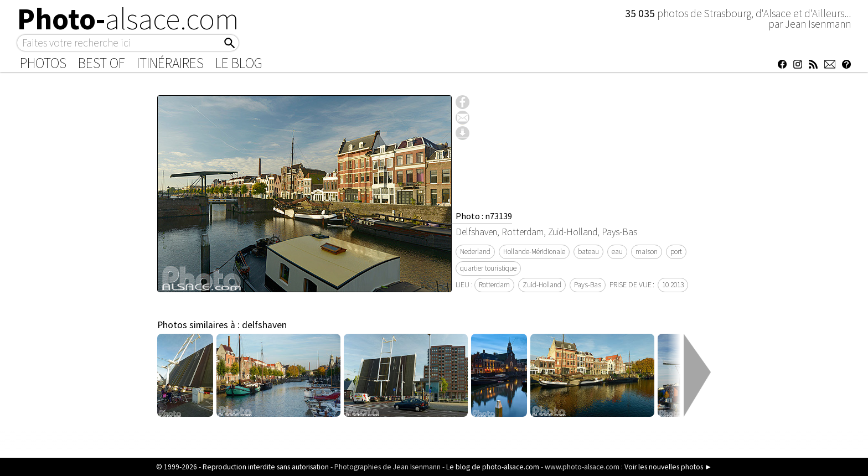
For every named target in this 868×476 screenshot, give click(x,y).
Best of (102, 63)
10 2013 (673, 285)
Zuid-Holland (542, 285)
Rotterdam (494, 285)
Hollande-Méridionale (534, 252)
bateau (588, 252)
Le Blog (239, 63)
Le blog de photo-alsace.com (493, 467)
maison (647, 252)
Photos (43, 63)
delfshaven (264, 325)
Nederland (475, 252)
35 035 (641, 13)
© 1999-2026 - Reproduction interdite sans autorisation (242, 467)
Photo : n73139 (484, 216)
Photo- (128, 19)
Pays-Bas (588, 285)
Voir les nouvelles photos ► (668, 467)
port (676, 252)
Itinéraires (170, 63)
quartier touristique (488, 268)
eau (617, 252)
